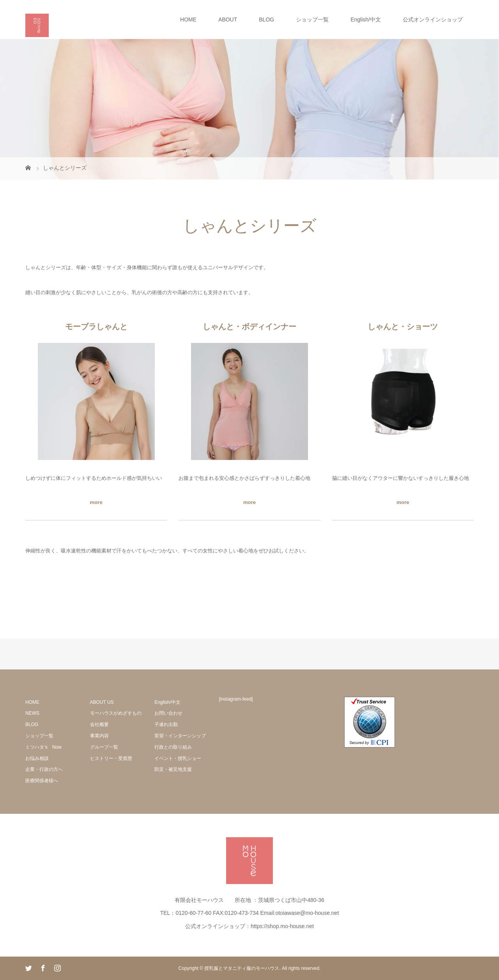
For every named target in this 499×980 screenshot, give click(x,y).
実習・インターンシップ (180, 736)
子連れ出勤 (166, 724)
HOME (188, 20)
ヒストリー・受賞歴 (111, 758)
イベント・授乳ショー (178, 758)
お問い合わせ (168, 713)
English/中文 (366, 20)
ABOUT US (102, 702)
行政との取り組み (173, 747)
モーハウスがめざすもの (116, 713)
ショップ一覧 (312, 20)
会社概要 (99, 724)
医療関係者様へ (42, 781)
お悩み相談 (37, 758)
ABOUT (228, 20)
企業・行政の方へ (44, 769)
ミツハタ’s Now (43, 747)
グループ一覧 (104, 747)
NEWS (32, 713)
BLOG (266, 20)
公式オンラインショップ (433, 20)
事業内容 (99, 736)
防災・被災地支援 (173, 769)
